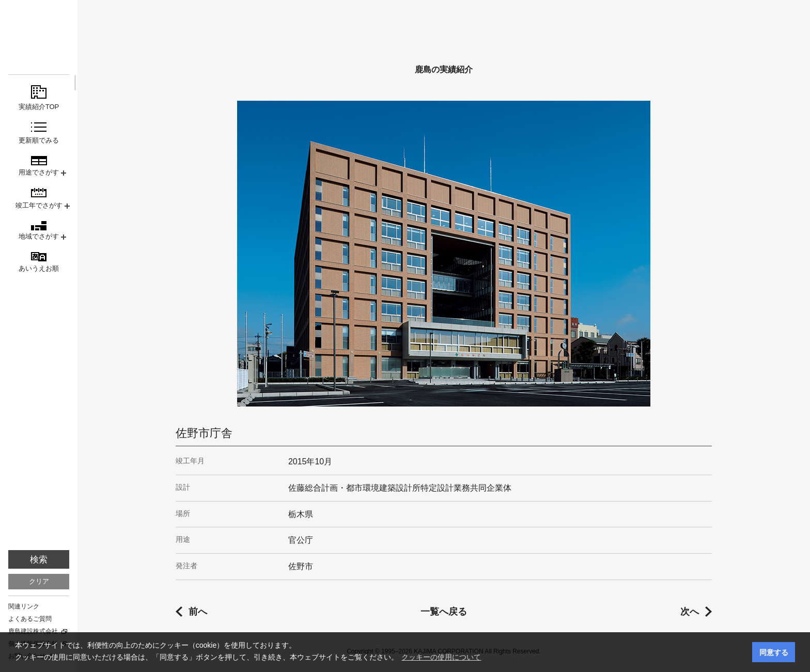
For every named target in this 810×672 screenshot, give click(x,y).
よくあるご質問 (30, 619)
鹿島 (39, 27)
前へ (198, 612)
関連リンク (24, 606)
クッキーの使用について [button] (441, 657)
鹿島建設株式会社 (33, 631)
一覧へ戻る (444, 612)
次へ (690, 612)
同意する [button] (774, 652)
